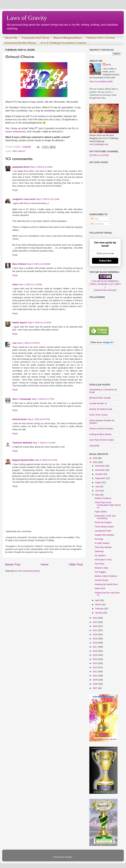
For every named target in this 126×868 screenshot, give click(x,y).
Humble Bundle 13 (98, 403)
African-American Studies (101, 429)
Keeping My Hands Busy (106, 584)
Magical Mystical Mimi (23, 460)
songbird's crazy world (24, 199)
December (100, 466)
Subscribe (105, 261)
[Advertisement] (105, 364)
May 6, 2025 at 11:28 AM (30, 284)
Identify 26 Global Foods (101, 409)
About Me (11, 38)
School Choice (101, 580)
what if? (22, 151)
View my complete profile (101, 81)
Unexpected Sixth (103, 531)
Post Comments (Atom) (29, 571)
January (99, 613)
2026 (95, 458)
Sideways (99, 551)
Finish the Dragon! (103, 522)
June (98, 491)
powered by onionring (105, 290)
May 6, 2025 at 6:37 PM (39, 419)
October (99, 474)
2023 (95, 622)
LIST (111, 284)
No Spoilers (100, 555)
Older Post (76, 564)
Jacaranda (94, 446)
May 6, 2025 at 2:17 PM (43, 399)
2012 (95, 667)
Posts (95, 219)
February (100, 609)
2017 (95, 647)
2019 (95, 639)
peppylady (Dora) (21, 167)
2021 (95, 630)
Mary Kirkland (19, 264)
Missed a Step (101, 568)
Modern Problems (103, 498)
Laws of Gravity (27, 18)
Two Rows (99, 564)
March (98, 604)
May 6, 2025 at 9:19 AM (41, 167)
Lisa (14, 343)
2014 (95, 659)
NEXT (118, 284)
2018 (95, 643)
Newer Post (13, 564)
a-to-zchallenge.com (99, 144)
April (98, 600)
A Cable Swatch (102, 543)
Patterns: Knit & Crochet (101, 38)
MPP (15, 151)
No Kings (99, 539)
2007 (95, 688)
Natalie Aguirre (20, 323)
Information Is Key (103, 560)
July (97, 487)
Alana (15, 284)
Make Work (100, 588)
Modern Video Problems (106, 576)
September (101, 478)
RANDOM (103, 284)
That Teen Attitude (103, 547)
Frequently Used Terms (35, 38)
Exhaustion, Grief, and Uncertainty (105, 517)
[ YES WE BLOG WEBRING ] (105, 281)
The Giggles (100, 572)
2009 (95, 680)
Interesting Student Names (20, 43)
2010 (95, 676)
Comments (97, 224)
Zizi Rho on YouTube (99, 155)
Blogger (69, 857)
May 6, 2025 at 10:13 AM (48, 199)
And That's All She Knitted (102, 440)
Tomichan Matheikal (22, 443)
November (100, 470)
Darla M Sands (20, 419)
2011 (95, 672)
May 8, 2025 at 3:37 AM (46, 460)
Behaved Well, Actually (100, 398)
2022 (95, 626)
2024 (95, 618)
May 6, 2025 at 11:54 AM (40, 323)
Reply (15, 190)
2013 (95, 663)
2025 (95, 462)
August (99, 482)
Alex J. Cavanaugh (22, 399)
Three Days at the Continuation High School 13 (108, 505)
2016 (95, 651)
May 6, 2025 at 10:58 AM (39, 264)
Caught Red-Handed (104, 535)
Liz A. (108, 65)
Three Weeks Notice (104, 527)
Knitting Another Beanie (100, 434)
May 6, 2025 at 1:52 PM (28, 343)
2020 (95, 634)
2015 (95, 655)
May (98, 495)
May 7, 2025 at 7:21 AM (44, 443)
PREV (93, 284)
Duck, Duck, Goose (98, 415)
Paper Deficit (101, 512)
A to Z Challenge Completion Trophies (63, 43)
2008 (95, 684)
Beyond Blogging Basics (68, 38)
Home (45, 564)
